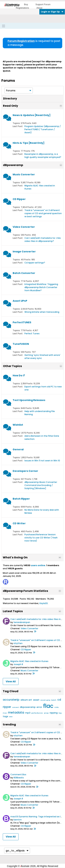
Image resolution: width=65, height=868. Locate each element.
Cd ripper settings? (35, 263)
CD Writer (19, 523)
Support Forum (43, 4)
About (39, 8)
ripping (54, 713)
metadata (16, 712)
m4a (57, 707)
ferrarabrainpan (22, 622)
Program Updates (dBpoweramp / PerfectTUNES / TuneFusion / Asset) (43, 129)
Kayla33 (44, 603)
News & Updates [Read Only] (32, 115)
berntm (18, 820)
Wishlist (18, 425)
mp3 (28, 713)
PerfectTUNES (22, 322)
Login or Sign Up (52, 12)
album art (26, 700)
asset (36, 700)
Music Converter (24, 174)
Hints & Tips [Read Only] (29, 143)
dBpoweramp (13, 165)
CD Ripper (19, 199)
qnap (46, 713)
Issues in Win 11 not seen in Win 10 (42, 461)
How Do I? (19, 375)
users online (38, 565)
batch (54, 700)
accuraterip (11, 700)
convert (15, 707)
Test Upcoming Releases (29, 400)
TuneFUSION (21, 344)
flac (48, 706)
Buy (26, 4)
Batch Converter (24, 273)
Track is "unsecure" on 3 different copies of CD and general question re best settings (43, 213)
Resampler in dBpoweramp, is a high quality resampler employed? (43, 156)
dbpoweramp (28, 707)
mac (5, 713)
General (18, 449)
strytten (18, 643)
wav (11, 717)
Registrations (22, 8)
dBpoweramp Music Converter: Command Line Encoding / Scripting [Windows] (41, 485)
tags (5, 716)
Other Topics (12, 366)
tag (60, 713)
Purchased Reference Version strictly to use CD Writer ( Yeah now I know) (41, 538)
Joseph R (18, 664)
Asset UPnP (20, 301)
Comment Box (18, 774)
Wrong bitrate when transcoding (42, 312)
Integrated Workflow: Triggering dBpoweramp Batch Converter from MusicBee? (41, 287)
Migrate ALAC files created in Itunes (29, 661)
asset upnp (45, 700)
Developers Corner (25, 471)
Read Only (10, 106)
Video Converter (24, 227)
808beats (19, 778)
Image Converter (24, 252)
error (39, 707)
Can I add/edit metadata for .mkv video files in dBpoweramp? (43, 240)
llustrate (12, 5)
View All (11, 681)
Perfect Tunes (32, 333)
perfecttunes (37, 713)
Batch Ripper (21, 499)
